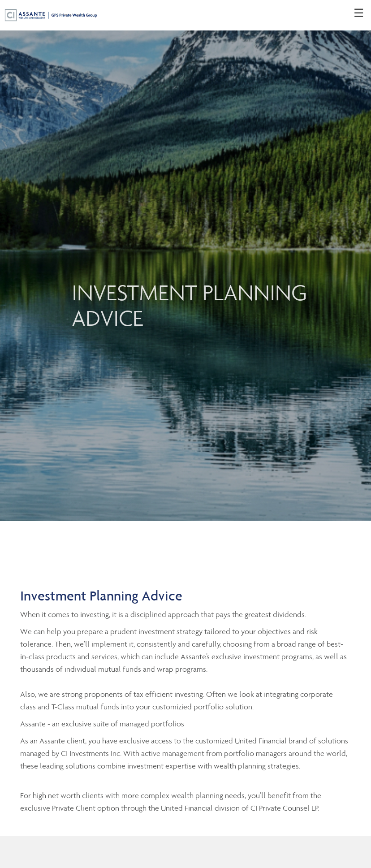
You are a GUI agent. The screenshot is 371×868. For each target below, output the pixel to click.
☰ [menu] (359, 13)
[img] (185, 260)
